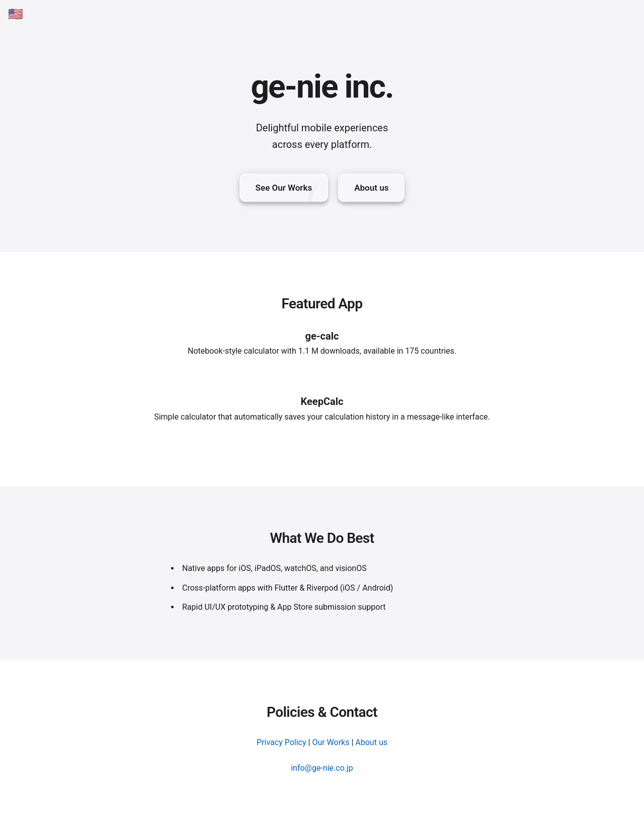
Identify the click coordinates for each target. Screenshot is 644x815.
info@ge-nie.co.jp (322, 768)
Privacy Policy (281, 742)
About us (371, 742)
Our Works (331, 742)
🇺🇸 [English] (16, 14)
